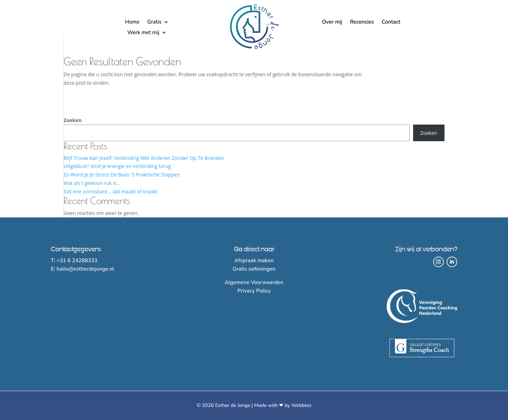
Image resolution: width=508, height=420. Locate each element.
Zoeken (72, 120)
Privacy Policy (254, 291)
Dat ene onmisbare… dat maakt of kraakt (110, 191)
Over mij (332, 22)
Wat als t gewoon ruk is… (92, 183)
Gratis (154, 22)
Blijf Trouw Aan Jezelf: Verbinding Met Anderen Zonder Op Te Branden (144, 158)
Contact (391, 22)
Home (132, 22)
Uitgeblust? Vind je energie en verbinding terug (117, 166)
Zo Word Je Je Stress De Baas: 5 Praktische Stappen (122, 175)
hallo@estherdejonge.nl (85, 269)
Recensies (362, 22)
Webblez (301, 405)
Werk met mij (143, 33)
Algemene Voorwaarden (254, 282)
